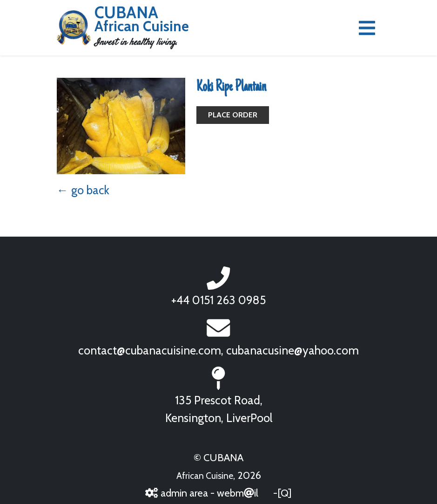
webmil (238, 493)
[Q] (285, 493)
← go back (83, 190)
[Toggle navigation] (367, 28)
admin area (176, 493)
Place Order (233, 115)
